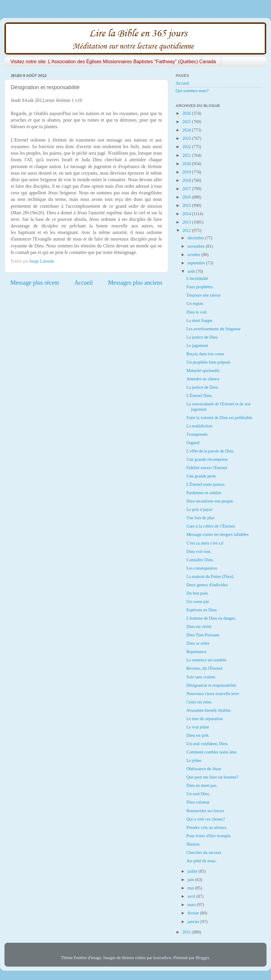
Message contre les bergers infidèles (217, 534)
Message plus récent (35, 283)
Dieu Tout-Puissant (203, 635)
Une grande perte (201, 476)
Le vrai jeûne (198, 727)
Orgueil (193, 443)
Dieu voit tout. (199, 551)
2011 (187, 932)
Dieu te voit (197, 312)
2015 (187, 205)
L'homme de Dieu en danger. (211, 618)
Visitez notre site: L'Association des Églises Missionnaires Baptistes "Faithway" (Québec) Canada (113, 62)
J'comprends (197, 434)
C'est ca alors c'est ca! (205, 543)
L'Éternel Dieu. (200, 396)
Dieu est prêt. (198, 735)
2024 (187, 130)
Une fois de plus (200, 518)
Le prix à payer (200, 509)
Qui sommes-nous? (192, 91)
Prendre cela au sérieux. (207, 827)
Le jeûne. (194, 760)
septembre (197, 263)
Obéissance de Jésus (204, 769)
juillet (193, 871)
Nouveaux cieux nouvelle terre (213, 694)
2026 (187, 113)
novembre (197, 246)
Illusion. (194, 844)
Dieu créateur (198, 802)
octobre (195, 255)
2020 (187, 164)
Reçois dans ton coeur (205, 354)
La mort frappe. (200, 320)
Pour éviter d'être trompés (208, 836)
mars (192, 905)
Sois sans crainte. (201, 677)
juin (191, 880)
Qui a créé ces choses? (206, 819)
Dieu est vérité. (200, 627)
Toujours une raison (203, 295)
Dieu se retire (198, 643)
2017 (187, 189)
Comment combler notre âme (211, 752)
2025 (187, 122)
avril (192, 896)
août (192, 271)
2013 (187, 222)
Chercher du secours (204, 852)
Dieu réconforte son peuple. (210, 501)
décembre (197, 238)
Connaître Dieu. (200, 560)
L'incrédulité (197, 278)
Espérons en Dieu (202, 610)
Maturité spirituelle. (203, 370)
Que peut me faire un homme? (212, 777)
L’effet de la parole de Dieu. (210, 451)
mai (191, 888)
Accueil (84, 283)
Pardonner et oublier (204, 493)
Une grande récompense (207, 459)
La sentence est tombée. (207, 660)
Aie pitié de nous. (202, 861)
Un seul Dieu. (198, 794)
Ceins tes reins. (200, 702)
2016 (187, 197)
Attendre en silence (203, 379)
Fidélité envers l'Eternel (207, 468)
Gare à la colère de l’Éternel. (211, 526)
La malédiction (199, 426)
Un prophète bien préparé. (209, 362)
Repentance (196, 652)
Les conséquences (202, 568)
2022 (187, 147)
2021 (187, 155)
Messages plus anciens (135, 283)
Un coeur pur (198, 601)
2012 (187, 230)
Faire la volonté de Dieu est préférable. (220, 418)
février (194, 913)
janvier (194, 922)
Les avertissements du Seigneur (214, 329)
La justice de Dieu (202, 337)
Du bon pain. (198, 593)
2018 (187, 180)
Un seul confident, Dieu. (207, 744)
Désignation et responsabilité (211, 685)
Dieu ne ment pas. (202, 785)
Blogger (202, 958)
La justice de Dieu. (203, 387)
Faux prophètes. (200, 287)
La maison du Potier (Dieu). (210, 576)
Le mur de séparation (205, 719)
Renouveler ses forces (205, 811)
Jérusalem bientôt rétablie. (209, 710)
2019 (187, 172)
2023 (187, 138)
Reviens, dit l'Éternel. (205, 668)
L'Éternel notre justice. (206, 484)
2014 (187, 214)
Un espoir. (195, 303)
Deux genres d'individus (207, 585)
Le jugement (197, 345)
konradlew (162, 958)
